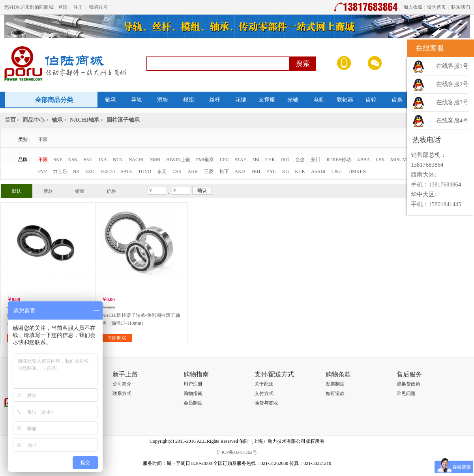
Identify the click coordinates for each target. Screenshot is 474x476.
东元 (162, 171)
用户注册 (193, 384)
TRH (256, 171)
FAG (88, 160)
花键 (241, 100)
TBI (256, 160)
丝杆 (215, 100)
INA (103, 160)
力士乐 (60, 171)
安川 (315, 160)
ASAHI (318, 171)
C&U (337, 171)
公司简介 (122, 384)
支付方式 (264, 393)
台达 (300, 160)
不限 (43, 139)
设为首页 (437, 7)
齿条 (397, 100)
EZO (90, 171)
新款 (48, 191)
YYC (271, 171)
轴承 (111, 100)
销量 (80, 191)
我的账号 (98, 7)
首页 (10, 120)
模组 (189, 100)
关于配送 (264, 384)
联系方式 (122, 393)
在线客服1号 (452, 66)
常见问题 (406, 393)
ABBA (363, 160)
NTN (118, 160)
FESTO (108, 171)
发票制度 (335, 384)
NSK (73, 160)
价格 (111, 191)
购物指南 (193, 393)
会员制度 (193, 403)
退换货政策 (408, 384)
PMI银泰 (205, 160)
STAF (240, 160)
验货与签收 (266, 403)
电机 (319, 100)
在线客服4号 (452, 120)
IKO (285, 160)
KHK (300, 171)
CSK (177, 171)
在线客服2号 (452, 84)
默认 (17, 191)
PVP (43, 171)
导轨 (137, 100)
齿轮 (371, 100)
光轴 (293, 100)
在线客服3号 (452, 102)
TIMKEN (357, 171)
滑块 (163, 100)
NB (76, 171)
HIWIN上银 (178, 160)
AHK (193, 171)
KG (286, 171)
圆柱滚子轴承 (123, 120)
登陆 (63, 7)
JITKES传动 (338, 160)
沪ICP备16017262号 (237, 452)
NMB (155, 160)
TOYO (145, 171)
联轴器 (345, 100)
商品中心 (34, 120)
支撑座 (267, 100)
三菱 (209, 171)
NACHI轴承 (85, 120)
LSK (380, 160)
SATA (126, 171)
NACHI (136, 160)
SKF (58, 160)
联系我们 (461, 7)
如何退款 (335, 393)
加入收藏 (413, 7)
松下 (224, 171)
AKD (240, 171)
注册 (78, 7)
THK (270, 160)
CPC (224, 160)
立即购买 (117, 338)
